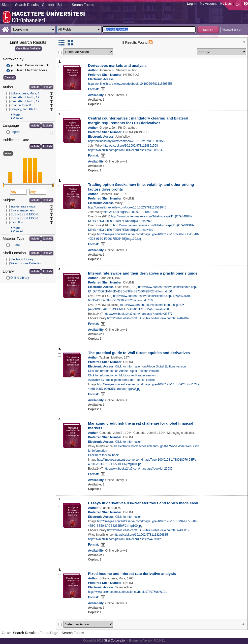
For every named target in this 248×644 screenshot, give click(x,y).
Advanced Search (232, 30)
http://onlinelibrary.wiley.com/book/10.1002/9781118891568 (127, 141)
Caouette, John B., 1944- (27, 97)
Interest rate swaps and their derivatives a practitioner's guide (143, 273)
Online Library (20, 278)
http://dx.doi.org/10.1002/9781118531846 (131, 212)
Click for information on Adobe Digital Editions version (151, 366)
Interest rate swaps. (23, 206)
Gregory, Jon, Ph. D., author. (29, 109)
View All (18, 118)
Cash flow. (17, 222)
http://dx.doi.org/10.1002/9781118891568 (131, 146)
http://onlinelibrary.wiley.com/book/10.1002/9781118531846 (127, 207)
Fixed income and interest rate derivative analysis (132, 574)
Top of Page (49, 633)
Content (48, 5)
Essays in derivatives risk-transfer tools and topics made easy (143, 503)
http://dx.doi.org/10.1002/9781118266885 (141, 535)
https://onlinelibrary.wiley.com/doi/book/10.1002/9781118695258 (130, 84)
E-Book (15, 245)
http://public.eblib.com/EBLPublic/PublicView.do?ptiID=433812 (148, 530)
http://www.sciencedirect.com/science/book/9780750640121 (127, 592)
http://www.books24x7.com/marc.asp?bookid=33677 (138, 314)
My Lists (226, 4)
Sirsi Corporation (115, 641)
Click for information (128, 442)
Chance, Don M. (21, 105)
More (16, 115)
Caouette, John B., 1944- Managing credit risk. (41, 101)
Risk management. (23, 210)
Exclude (47, 87)
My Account (208, 4)
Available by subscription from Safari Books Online (121, 380)
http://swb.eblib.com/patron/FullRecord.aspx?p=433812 (124, 539)
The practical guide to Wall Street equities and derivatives (139, 353)
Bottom (63, 5)
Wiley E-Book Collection (26, 263)
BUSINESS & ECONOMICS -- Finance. (36, 214)
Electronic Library (22, 259)
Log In (192, 4)
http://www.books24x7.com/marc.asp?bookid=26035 (138, 469)
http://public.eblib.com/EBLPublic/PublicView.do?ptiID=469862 (148, 318)
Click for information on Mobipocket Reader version (122, 375)
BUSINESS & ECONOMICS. (29, 218)
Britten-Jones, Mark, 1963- (28, 93)
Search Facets (83, 5)
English (15, 132)
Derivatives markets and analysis (117, 65)
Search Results (27, 5)
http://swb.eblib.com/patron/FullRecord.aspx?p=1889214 (125, 150)
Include (35, 87)
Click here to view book (103, 455)
